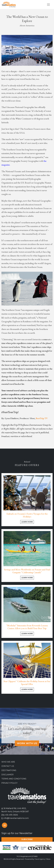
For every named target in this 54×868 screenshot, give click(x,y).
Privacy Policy (9, 783)
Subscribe (27, 839)
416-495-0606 (11, 815)
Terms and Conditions (14, 779)
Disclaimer (7, 775)
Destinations (9, 770)
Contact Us (8, 766)
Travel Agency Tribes (42, 859)
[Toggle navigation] (48, 5)
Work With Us (27, 743)
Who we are (8, 762)
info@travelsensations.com (16, 818)
